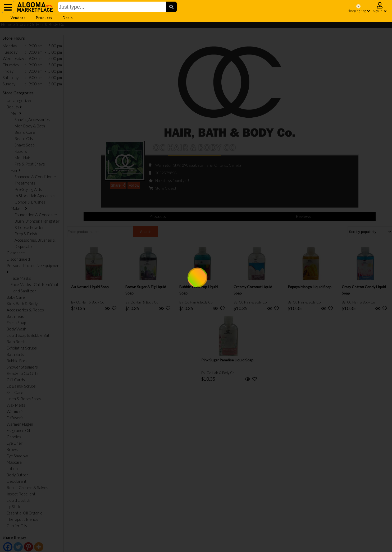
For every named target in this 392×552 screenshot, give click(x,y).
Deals (68, 18)
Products (44, 18)
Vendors (18, 18)
